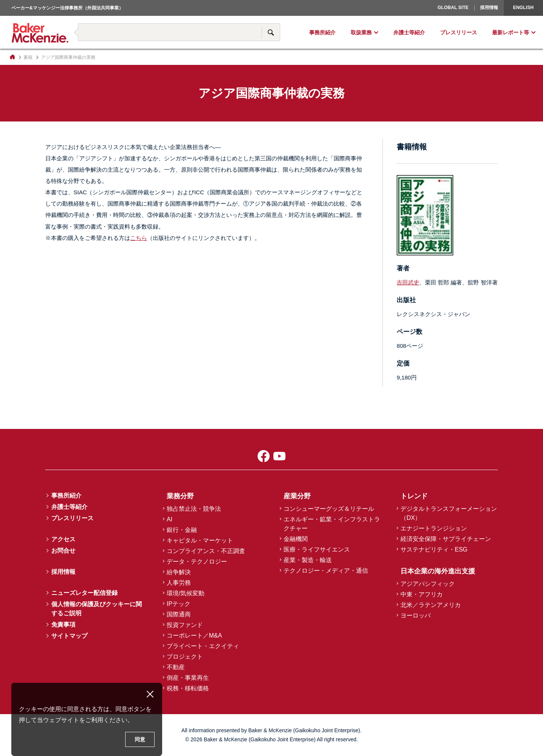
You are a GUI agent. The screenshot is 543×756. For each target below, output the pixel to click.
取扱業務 (361, 32)
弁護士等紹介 (409, 32)
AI (169, 519)
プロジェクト (185, 657)
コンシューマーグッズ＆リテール (329, 509)
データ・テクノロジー (197, 562)
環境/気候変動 (186, 593)
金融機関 (296, 539)
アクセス (63, 539)
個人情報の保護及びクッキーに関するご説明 (97, 609)
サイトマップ (69, 636)
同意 (140, 739)
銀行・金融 (182, 530)
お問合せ (63, 551)
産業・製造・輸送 (308, 560)
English (523, 8)
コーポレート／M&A (194, 635)
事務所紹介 (322, 32)
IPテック (179, 604)
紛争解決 (179, 572)
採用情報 (489, 8)
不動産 (176, 667)
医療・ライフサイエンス (317, 549)
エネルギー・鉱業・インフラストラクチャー (332, 524)
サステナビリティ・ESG (434, 549)
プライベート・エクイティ (203, 646)
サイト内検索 (271, 32)
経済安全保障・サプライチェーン (446, 539)
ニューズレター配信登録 (84, 593)
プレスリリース (459, 32)
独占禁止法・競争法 (194, 509)
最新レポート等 (511, 32)
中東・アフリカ (422, 594)
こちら (139, 238)
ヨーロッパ (416, 615)
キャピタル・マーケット (200, 540)
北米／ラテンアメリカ (431, 605)
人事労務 (179, 583)
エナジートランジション (434, 528)
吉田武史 (408, 282)
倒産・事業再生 (188, 678)
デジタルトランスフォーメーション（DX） (449, 513)
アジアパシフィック (428, 584)
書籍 (28, 57)
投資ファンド (185, 625)
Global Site (453, 8)
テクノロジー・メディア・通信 (326, 571)
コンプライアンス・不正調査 (206, 551)
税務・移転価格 (188, 688)
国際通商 (179, 614)
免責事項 (63, 625)
